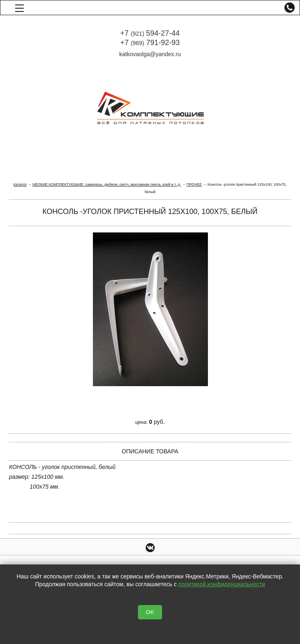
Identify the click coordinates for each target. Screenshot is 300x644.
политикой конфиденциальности (222, 584)
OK (150, 612)
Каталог (20, 184)
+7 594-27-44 (150, 33)
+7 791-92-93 (150, 43)
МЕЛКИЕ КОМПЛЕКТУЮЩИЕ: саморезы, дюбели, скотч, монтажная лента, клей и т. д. (106, 184)
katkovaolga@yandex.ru (150, 54)
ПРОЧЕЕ (194, 184)
